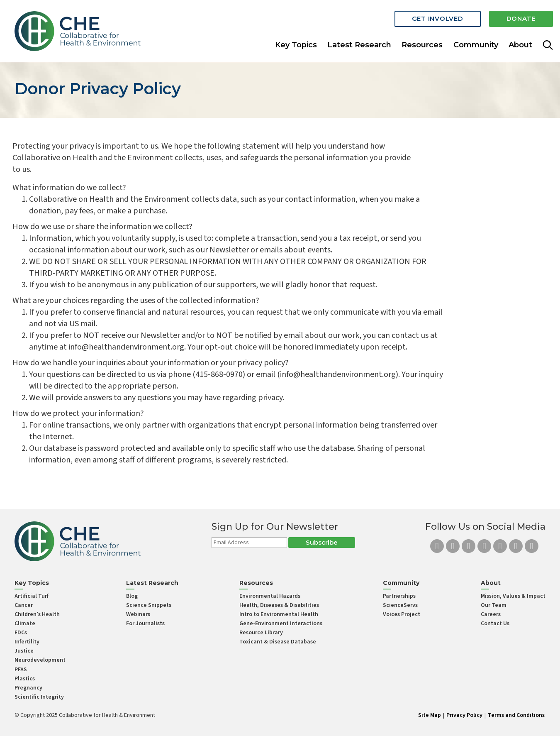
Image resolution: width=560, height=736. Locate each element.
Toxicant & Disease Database (278, 642)
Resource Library (261, 633)
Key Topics (296, 43)
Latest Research (359, 43)
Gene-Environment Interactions (281, 624)
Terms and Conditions (516, 715)
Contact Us (495, 624)
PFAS (21, 670)
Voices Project (402, 614)
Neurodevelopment (40, 660)
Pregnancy (28, 688)
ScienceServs (400, 605)
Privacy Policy (464, 715)
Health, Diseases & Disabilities (279, 605)
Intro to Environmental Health (279, 614)
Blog (132, 596)
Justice (24, 651)
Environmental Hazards (270, 596)
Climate (25, 624)
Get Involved (438, 18)
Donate (521, 18)
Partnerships (399, 596)
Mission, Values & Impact (513, 596)
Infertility (27, 642)
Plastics (25, 679)
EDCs (21, 633)
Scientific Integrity (39, 697)
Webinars (138, 614)
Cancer (24, 605)
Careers (491, 614)
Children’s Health (37, 614)
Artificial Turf (32, 596)
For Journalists (145, 624)
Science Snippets (149, 605)
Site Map (430, 715)
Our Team (494, 605)
